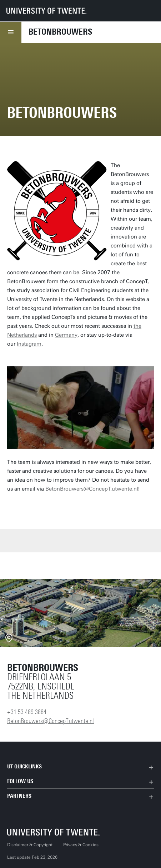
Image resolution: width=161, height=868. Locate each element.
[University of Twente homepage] (46, 11)
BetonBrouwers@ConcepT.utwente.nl (92, 489)
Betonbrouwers (60, 32)
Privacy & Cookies (81, 845)
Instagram (29, 344)
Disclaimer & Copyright (30, 845)
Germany (66, 335)
